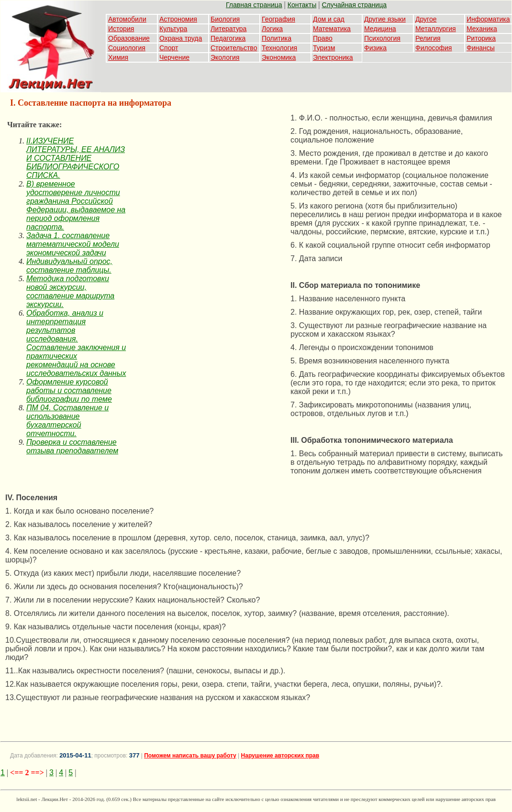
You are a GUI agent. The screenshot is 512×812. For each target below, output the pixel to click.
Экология (225, 57)
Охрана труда (181, 38)
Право (323, 38)
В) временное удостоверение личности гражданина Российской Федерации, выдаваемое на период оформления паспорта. (76, 205)
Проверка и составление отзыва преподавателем (72, 446)
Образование (129, 38)
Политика (277, 38)
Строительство (234, 48)
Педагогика (228, 38)
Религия (428, 38)
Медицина (380, 29)
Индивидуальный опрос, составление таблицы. (69, 266)
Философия (434, 48)
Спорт (169, 48)
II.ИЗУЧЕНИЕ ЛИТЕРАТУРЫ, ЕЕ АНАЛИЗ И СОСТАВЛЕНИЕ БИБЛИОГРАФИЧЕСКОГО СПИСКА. (76, 158)
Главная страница (254, 5)
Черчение (174, 57)
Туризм (324, 48)
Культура (173, 29)
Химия (118, 57)
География (278, 19)
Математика (332, 29)
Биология (225, 19)
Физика (375, 48)
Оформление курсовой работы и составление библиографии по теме (69, 390)
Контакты (302, 5)
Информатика (488, 19)
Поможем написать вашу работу (190, 756)
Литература (228, 29)
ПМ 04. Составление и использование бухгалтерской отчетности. (67, 421)
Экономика (279, 57)
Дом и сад (329, 19)
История (121, 29)
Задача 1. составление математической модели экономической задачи (73, 244)
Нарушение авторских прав (280, 756)
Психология (382, 38)
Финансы (481, 48)
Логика (272, 29)
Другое (426, 19)
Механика (482, 29)
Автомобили (127, 19)
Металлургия (436, 29)
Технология (279, 48)
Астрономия (178, 19)
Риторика (481, 38)
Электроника (333, 57)
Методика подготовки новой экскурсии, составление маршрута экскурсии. (70, 291)
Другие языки (385, 19)
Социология (127, 48)
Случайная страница (354, 5)
